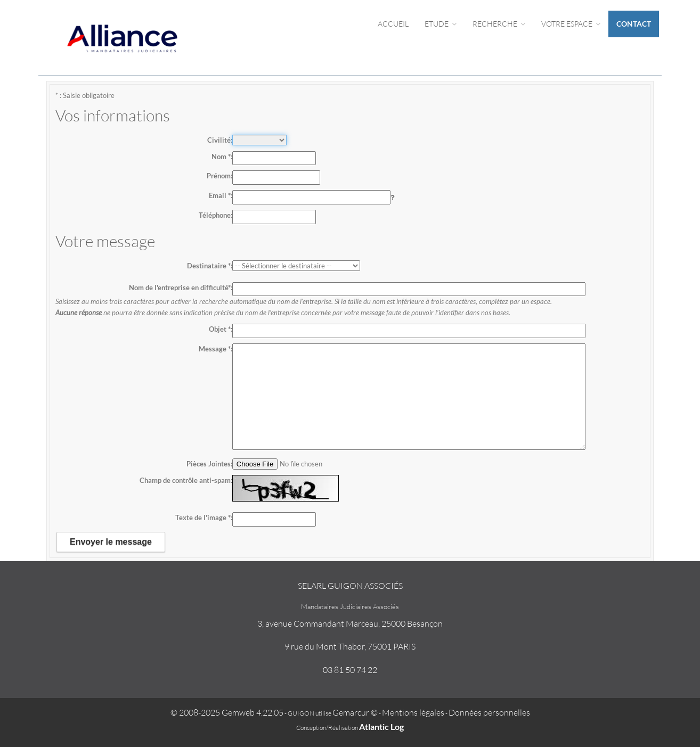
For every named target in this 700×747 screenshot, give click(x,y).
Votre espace (571, 24)
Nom (221, 157)
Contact (634, 24)
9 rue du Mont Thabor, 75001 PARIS (350, 646)
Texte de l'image (203, 518)
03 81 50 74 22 (350, 670)
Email (220, 195)
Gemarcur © (355, 712)
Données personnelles (489, 712)
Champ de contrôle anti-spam (185, 480)
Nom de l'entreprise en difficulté (180, 288)
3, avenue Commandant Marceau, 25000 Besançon (350, 623)
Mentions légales (413, 712)
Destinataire (209, 266)
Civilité (219, 140)
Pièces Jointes (209, 464)
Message (215, 349)
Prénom (219, 176)
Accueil (393, 24)
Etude (441, 24)
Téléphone (215, 215)
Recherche (499, 24)
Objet (220, 329)
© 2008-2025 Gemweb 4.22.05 (227, 712)
